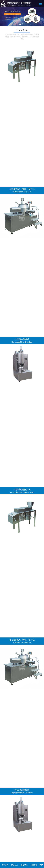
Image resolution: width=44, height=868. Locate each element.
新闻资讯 (24, 865)
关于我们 (5, 865)
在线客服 (34, 865)
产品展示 (15, 865)
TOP (41, 865)
